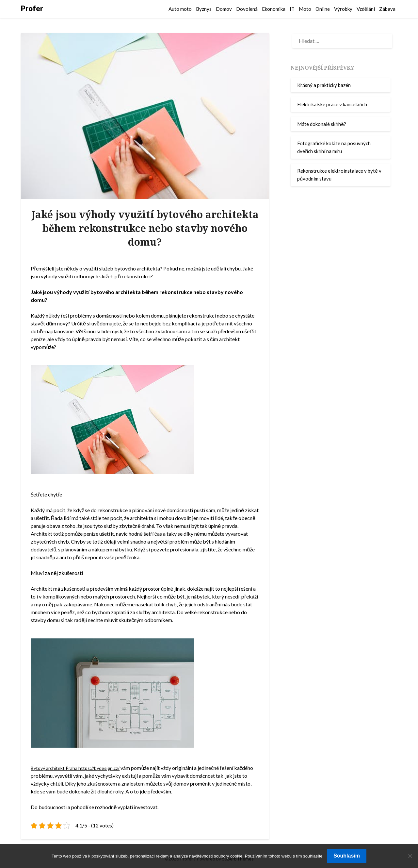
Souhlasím (347, 856)
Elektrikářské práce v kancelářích (332, 104)
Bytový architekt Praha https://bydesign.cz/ (80, 768)
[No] (410, 856)
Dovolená (247, 9)
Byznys (204, 9)
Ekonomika (274, 9)
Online (323, 9)
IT (292, 9)
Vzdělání (366, 9)
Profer (32, 8)
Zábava (387, 9)
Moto (305, 9)
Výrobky (343, 9)
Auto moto (180, 9)
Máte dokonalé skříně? (322, 124)
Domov (224, 9)
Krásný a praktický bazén (324, 85)
